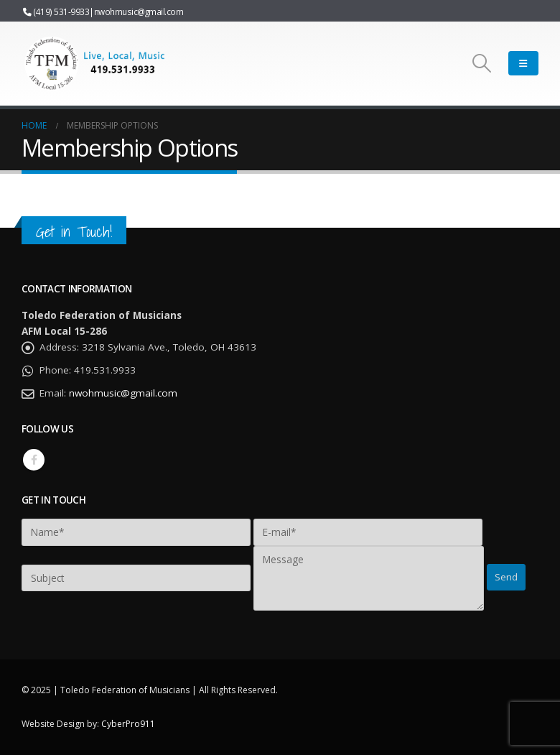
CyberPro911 (128, 724)
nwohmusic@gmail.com (139, 11)
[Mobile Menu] (523, 63)
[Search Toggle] (482, 63)
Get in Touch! (74, 232)
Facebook (34, 460)
